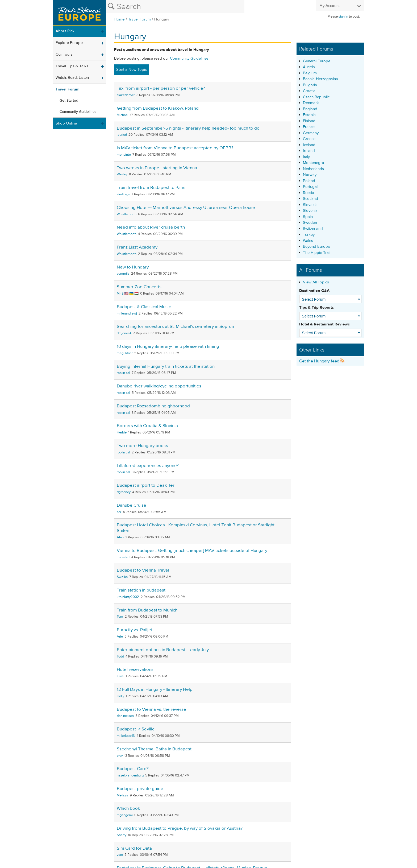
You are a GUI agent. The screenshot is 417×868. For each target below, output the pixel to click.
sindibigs (123, 194)
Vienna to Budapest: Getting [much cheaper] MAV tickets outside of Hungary (192, 551)
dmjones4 (124, 333)
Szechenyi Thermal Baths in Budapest (154, 749)
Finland (309, 121)
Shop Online (66, 123)
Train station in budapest (141, 590)
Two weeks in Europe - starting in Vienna (157, 168)
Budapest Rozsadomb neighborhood (153, 406)
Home (119, 19)
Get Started (69, 101)
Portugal (310, 187)
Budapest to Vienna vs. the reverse (151, 709)
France (309, 127)
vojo (120, 855)
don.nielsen (125, 716)
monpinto (124, 155)
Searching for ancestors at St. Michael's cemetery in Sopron (175, 326)
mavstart (123, 557)
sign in (343, 16)
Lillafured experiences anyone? (148, 466)
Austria (309, 67)
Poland (309, 181)
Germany (311, 133)
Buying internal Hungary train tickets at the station (166, 366)
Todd (120, 656)
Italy (306, 157)
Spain (308, 217)
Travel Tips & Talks (72, 66)
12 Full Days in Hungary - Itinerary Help (155, 689)
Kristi (120, 676)
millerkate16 (126, 736)
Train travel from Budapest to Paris (151, 188)
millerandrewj (127, 313)
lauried (122, 135)
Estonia (309, 115)
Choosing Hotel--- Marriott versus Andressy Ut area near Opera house (186, 208)
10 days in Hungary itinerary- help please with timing (168, 346)
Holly (120, 696)
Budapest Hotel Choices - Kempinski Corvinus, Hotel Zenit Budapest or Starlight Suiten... (196, 528)
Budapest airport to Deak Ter (146, 485)
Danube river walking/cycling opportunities (159, 386)
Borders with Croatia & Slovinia (147, 426)
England (310, 109)
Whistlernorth (127, 214)
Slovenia (310, 211)
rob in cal (123, 373)
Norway (310, 175)
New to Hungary (133, 267)
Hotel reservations (135, 669)
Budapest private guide (140, 789)
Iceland (309, 145)
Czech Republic (316, 97)
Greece (309, 139)
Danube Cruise (132, 505)
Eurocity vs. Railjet (135, 630)
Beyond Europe (316, 247)
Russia (308, 193)
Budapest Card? (133, 769)
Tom (120, 617)
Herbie (122, 432)
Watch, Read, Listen (72, 78)
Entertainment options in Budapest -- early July (163, 650)
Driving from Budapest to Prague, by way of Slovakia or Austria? (180, 828)
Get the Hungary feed (322, 361)
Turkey (309, 235)
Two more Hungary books (142, 446)
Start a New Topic (132, 70)
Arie (120, 636)
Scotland (310, 199)
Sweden (310, 223)
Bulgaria (310, 85)
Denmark (311, 103)
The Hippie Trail (317, 253)
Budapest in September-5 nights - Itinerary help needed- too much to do (188, 128)
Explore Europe (69, 43)
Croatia (309, 91)
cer (119, 512)
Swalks (122, 577)
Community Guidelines (78, 112)
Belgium (310, 73)
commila (123, 274)
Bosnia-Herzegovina (320, 79)
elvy (120, 756)
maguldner (125, 353)
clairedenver (126, 95)
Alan (120, 537)
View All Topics (316, 282)
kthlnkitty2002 (128, 597)
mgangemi (125, 815)
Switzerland (313, 229)
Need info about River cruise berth (151, 227)
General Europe (317, 61)
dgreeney (124, 492)
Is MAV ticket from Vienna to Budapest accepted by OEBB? (175, 148)
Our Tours (64, 54)
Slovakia (310, 205)
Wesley (122, 174)
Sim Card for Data (134, 848)
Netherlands (313, 169)
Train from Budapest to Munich (147, 610)
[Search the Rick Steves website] (175, 7)
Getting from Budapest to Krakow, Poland (158, 108)
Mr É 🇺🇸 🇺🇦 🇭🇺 (128, 294)
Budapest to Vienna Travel (143, 570)
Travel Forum (139, 19)
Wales (308, 241)
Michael (123, 115)
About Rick (65, 31)
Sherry (122, 835)
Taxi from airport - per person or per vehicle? (161, 88)
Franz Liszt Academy (137, 247)
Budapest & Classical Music (144, 307)
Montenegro (314, 163)
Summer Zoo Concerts (139, 287)
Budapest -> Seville (136, 729)
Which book (128, 808)
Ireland (309, 151)
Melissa (122, 795)
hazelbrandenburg (130, 775)
